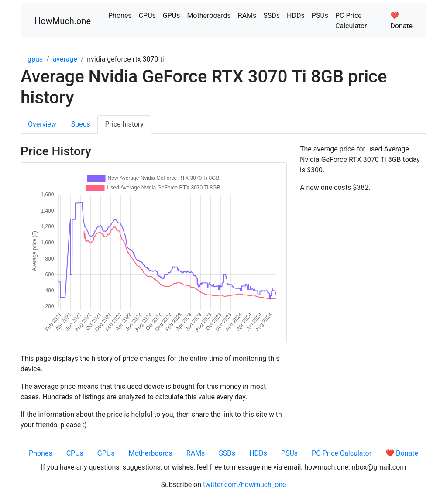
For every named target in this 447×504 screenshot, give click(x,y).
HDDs (296, 15)
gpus (35, 59)
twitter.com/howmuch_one (245, 485)
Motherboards (209, 15)
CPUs (147, 15)
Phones (120, 15)
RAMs (247, 15)
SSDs (272, 15)
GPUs (172, 15)
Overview (42, 124)
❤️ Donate (401, 21)
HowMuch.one (63, 21)
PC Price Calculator (351, 21)
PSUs (320, 15)
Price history (124, 124)
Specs (81, 124)
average (65, 59)
